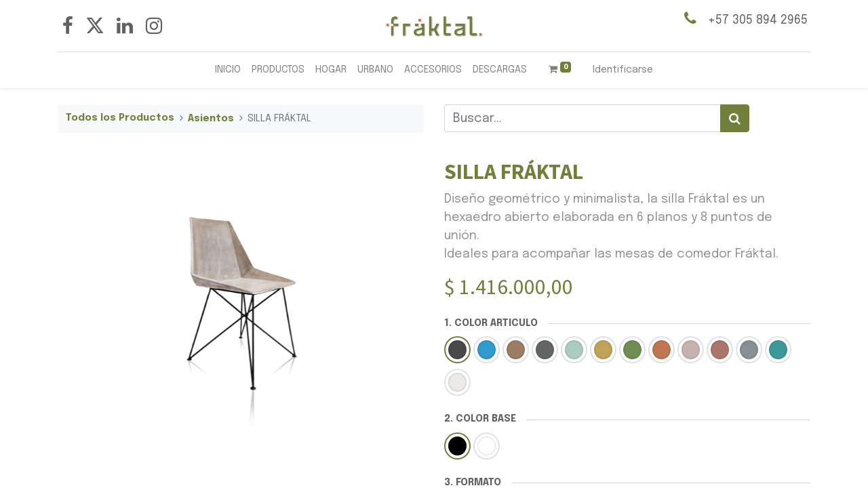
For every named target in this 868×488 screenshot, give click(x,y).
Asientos (211, 119)
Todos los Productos (120, 118)
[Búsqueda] (735, 118)
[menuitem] (228, 70)
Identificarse (623, 70)
